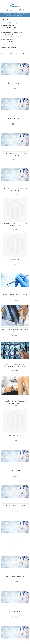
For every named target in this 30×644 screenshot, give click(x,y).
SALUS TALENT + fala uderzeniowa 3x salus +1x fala (15, 190)
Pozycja (22, 53)
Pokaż (12, 53)
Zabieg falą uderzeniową (15, 83)
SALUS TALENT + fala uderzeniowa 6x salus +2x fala (15, 225)
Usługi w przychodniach (21, 13)
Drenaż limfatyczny (15, 611)
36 (14, 53)
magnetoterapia (15, 541)
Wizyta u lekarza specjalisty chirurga (15, 294)
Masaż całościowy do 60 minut (15, 576)
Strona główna (6, 13)
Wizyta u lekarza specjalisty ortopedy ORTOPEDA (15, 330)
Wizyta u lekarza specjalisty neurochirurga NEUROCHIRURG (15, 366)
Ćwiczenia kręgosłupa (15, 470)
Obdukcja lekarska (15, 435)
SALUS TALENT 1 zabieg (15, 118)
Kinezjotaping (15, 259)
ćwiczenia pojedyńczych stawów (15, 506)
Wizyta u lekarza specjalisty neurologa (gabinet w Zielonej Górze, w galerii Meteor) (15, 402)
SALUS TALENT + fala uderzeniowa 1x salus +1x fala (15, 154)
